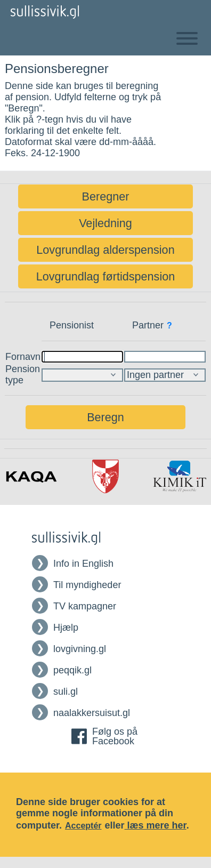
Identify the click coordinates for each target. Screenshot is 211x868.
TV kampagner (85, 606)
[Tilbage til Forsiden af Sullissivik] (45, 12)
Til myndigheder (87, 585)
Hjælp (66, 628)
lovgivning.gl (80, 649)
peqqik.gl (72, 670)
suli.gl (66, 692)
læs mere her (156, 825)
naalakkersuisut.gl (92, 713)
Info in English (83, 564)
